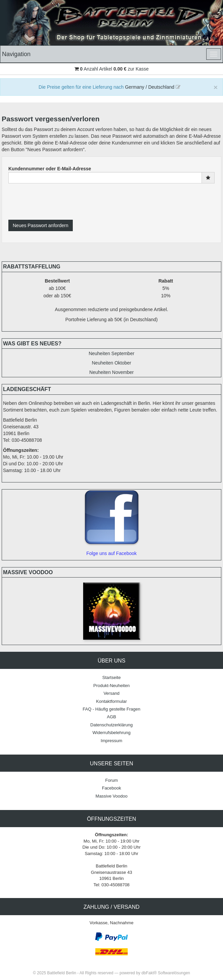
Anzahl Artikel (96, 69)
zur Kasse (138, 69)
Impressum (111, 741)
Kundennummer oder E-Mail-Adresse (50, 169)
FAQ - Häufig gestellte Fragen (112, 709)
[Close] (216, 87)
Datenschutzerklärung (111, 725)
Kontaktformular (112, 701)
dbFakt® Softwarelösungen (166, 973)
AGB (111, 717)
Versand (112, 693)
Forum (112, 780)
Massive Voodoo (111, 796)
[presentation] (59, 202)
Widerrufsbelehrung (111, 733)
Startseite (111, 677)
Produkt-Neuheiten (111, 686)
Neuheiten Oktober (112, 363)
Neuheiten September (111, 353)
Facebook (111, 788)
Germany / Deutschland (153, 87)
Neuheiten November (111, 372)
